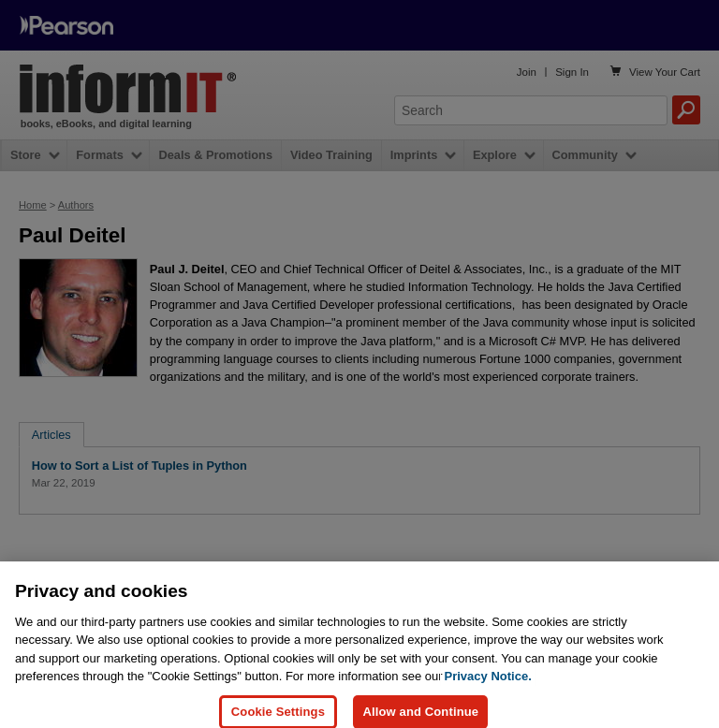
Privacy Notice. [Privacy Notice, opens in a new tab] (488, 686)
